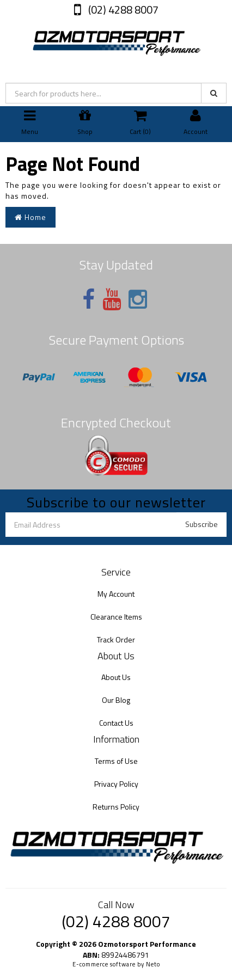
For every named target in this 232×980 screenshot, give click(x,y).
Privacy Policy (116, 784)
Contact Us (116, 723)
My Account (116, 594)
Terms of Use (116, 761)
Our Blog (116, 700)
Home (30, 217)
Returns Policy (116, 807)
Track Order (116, 639)
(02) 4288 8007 (122, 10)
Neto (153, 964)
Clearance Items (116, 617)
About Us (116, 677)
